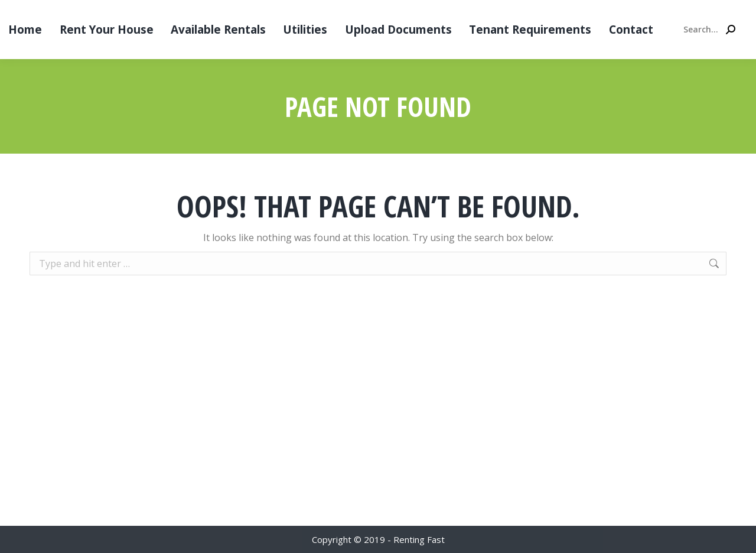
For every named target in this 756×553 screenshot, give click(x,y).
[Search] (709, 30)
